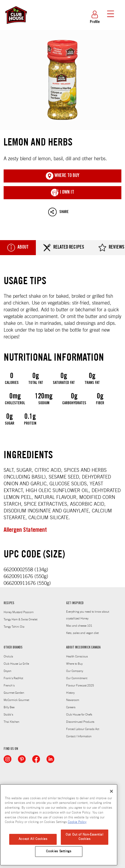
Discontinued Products (80, 722)
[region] (59, 825)
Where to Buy (74, 664)
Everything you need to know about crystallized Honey (88, 615)
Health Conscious (77, 656)
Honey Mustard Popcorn (19, 612)
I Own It (62, 193)
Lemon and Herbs (62, 80)
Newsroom (73, 700)
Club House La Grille (16, 664)
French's (9, 685)
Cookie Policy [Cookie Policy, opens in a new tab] (77, 822)
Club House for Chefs (79, 715)
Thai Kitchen (12, 722)
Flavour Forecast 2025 (80, 685)
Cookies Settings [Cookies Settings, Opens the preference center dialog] (59, 851)
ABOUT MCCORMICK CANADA (83, 648)
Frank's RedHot (13, 678)
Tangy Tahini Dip (14, 627)
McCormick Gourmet (16, 700)
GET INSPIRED (75, 603)
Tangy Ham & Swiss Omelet (20, 619)
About (18, 248)
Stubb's (8, 715)
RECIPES (9, 603)
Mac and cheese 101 (79, 626)
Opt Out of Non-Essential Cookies (85, 837)
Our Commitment (77, 678)
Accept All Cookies (33, 839)
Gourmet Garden (14, 693)
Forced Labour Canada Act (83, 729)
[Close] (111, 791)
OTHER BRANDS (13, 648)
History (70, 693)
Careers (71, 707)
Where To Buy (62, 176)
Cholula (8, 656)
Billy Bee (9, 707)
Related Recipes (64, 248)
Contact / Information (79, 736)
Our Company (75, 671)
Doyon (8, 671)
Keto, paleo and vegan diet (82, 633)
